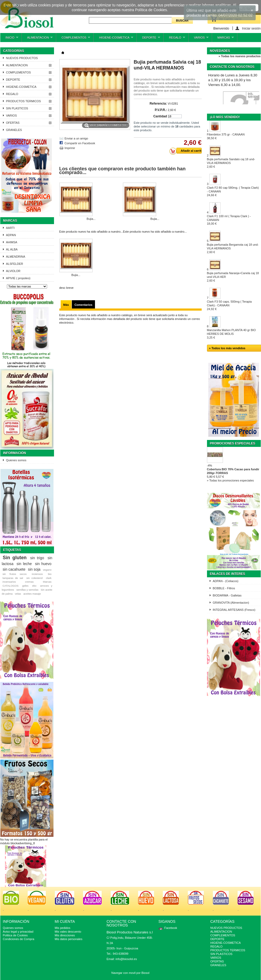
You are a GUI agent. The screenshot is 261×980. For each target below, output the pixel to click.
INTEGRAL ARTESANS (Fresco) (234, 610)
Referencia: (158, 104)
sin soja (34, 569)
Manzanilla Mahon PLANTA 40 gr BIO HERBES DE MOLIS (231, 334)
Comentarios (83, 305)
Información (15, 453)
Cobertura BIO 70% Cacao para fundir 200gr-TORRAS (233, 471)
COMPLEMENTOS (73, 39)
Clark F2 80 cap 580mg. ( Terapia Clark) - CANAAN (233, 191)
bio (50, 574)
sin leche (24, 564)
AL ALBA (12, 249)
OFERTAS (13, 123)
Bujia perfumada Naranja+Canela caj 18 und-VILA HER (233, 277)
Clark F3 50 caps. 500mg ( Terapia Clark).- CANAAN (229, 305)
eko (34, 586)
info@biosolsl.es (126, 959)
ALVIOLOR (13, 271)
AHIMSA (12, 242)
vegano (47, 570)
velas (18, 594)
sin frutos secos (14, 574)
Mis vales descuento (68, 932)
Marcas (10, 221)
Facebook (171, 928)
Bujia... (91, 219)
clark (49, 578)
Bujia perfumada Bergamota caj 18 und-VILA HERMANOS (233, 248)
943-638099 (252, 96)
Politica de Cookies (15, 935)
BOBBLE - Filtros (224, 588)
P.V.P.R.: (161, 110)
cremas (29, 582)
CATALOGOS (10, 586)
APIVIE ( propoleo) (18, 278)
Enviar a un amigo (76, 138)
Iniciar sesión (251, 28)
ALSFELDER (15, 264)
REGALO (174, 39)
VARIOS (199, 39)
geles (25, 586)
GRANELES (14, 130)
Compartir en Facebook (80, 143)
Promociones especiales (233, 443)
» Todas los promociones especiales (231, 480)
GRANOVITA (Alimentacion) (231, 603)
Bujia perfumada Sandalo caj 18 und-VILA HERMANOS (231, 163)
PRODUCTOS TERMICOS (24, 101)
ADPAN (11, 235)
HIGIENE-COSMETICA (113, 39)
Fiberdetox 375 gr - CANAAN (226, 136)
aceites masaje (32, 594)
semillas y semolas (27, 590)
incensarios (9, 582)
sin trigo (37, 558)
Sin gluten (15, 558)
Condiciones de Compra (19, 939)
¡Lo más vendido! (225, 117)
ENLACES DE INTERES (228, 574)
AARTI (10, 228)
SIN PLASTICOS (17, 108)
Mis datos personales (69, 939)
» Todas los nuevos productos (239, 56)
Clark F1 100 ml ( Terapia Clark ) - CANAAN (229, 220)
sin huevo (43, 564)
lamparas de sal (13, 578)
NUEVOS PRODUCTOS (22, 58)
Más (66, 305)
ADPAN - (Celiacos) (226, 581)
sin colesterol (34, 578)
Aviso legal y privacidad (18, 932)
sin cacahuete (14, 569)
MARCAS (223, 39)
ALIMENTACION (37, 39)
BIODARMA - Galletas (227, 595)
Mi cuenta (65, 921)
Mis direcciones (65, 935)
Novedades (220, 51)
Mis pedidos (63, 928)
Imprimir (70, 148)
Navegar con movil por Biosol (130, 973)
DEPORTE (148, 39)
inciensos (37, 574)
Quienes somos (16, 460)
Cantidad (160, 116)
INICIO (9, 39)
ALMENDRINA (16, 257)
